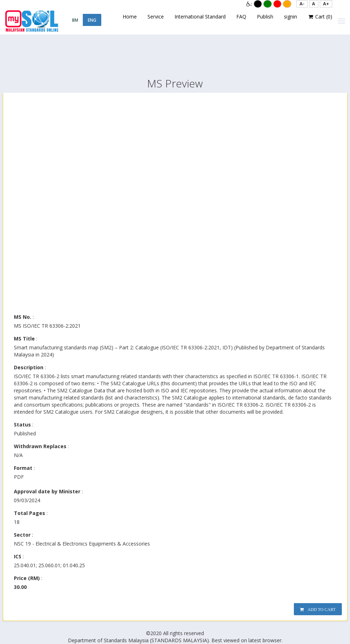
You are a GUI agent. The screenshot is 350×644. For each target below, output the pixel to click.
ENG (92, 20)
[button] (302, 4)
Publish (265, 17)
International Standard (200, 17)
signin (290, 17)
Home (130, 17)
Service (156, 17)
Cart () (320, 17)
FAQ (241, 17)
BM (75, 20)
